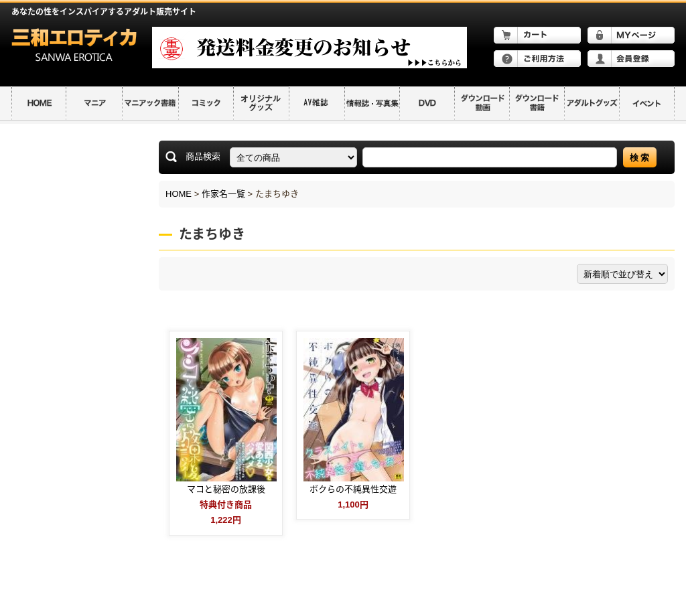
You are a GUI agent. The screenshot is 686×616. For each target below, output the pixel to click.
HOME (179, 194)
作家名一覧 (223, 194)
